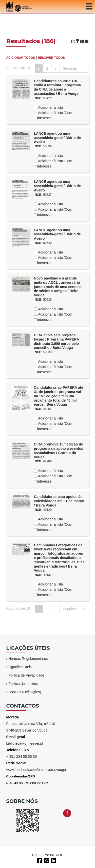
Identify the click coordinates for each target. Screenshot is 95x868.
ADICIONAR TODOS (21, 58)
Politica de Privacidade (26, 675)
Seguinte (70, 68)
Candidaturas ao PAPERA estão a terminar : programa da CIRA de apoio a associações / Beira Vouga (57, 87)
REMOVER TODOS (51, 58)
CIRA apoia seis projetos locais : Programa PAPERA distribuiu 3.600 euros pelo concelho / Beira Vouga (56, 341)
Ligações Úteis (20, 667)
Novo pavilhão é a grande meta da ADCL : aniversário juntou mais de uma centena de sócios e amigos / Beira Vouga (58, 287)
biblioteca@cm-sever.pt (25, 743)
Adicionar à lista (50, 107)
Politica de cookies (23, 684)
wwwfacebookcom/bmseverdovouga (36, 770)
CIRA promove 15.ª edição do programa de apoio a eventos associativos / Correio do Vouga (59, 451)
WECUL (56, 855)
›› (84, 68)
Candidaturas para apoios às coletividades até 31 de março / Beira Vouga (59, 501)
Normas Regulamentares (28, 659)
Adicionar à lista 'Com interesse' (55, 115)
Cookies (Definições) (25, 692)
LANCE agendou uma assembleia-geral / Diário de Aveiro (57, 138)
